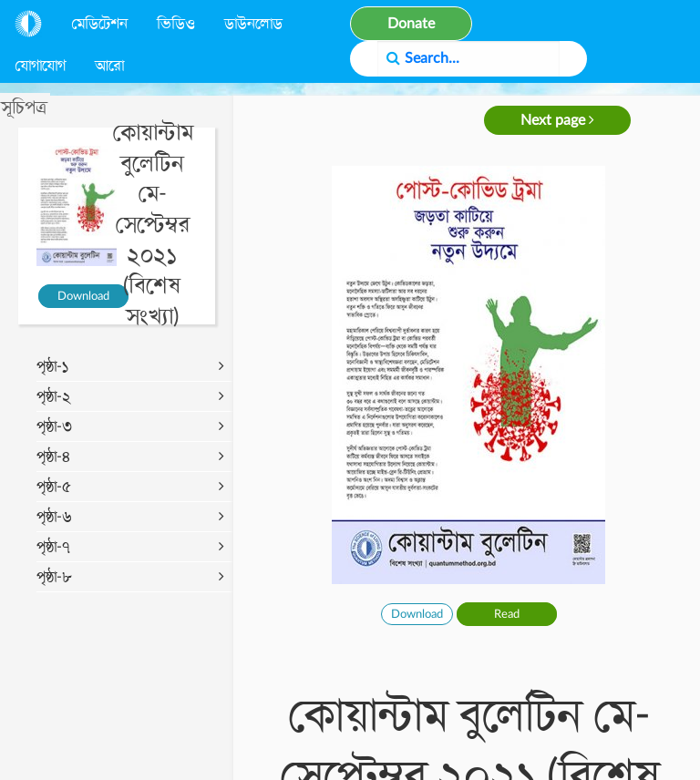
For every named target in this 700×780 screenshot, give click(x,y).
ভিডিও (176, 24)
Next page (557, 120)
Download (83, 296)
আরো (109, 66)
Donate (411, 24)
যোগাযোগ (40, 66)
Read (507, 614)
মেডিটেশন (99, 24)
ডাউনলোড (253, 24)
